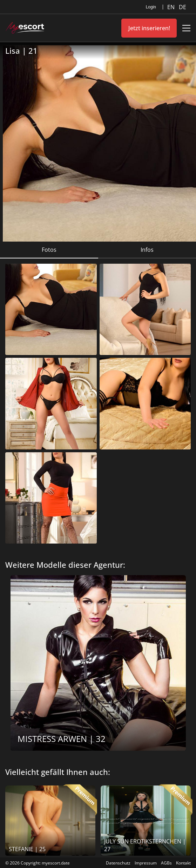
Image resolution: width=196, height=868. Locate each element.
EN (172, 7)
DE (183, 7)
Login (151, 7)
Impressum (146, 863)
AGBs (166, 863)
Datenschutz (118, 863)
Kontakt (183, 863)
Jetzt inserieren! (149, 28)
